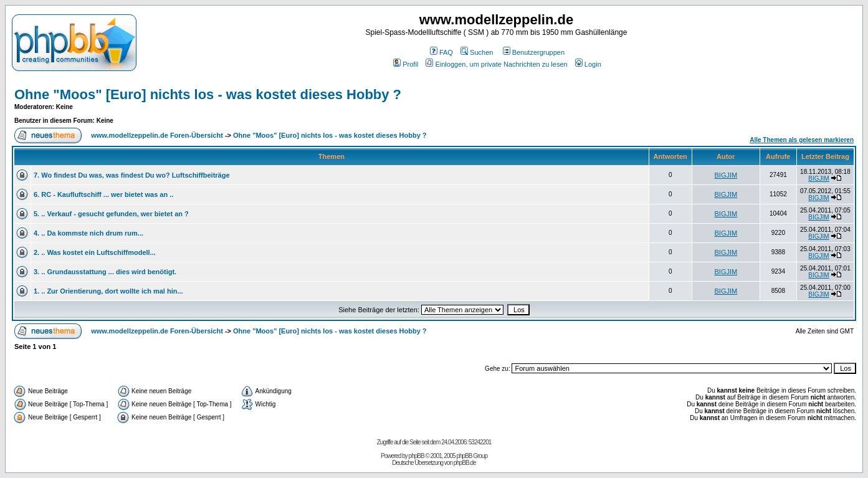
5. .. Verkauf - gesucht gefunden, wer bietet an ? (111, 214)
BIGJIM (726, 175)
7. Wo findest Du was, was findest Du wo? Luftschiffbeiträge (132, 175)
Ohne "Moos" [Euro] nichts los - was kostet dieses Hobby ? (208, 94)
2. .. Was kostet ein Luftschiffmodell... (95, 252)
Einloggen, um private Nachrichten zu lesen (496, 64)
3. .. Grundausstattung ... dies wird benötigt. (105, 272)
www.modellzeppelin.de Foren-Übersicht (157, 135)
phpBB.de (465, 463)
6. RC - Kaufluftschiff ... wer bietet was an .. (103, 194)
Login (588, 64)
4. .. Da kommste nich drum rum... (88, 233)
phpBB (417, 456)
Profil (406, 64)
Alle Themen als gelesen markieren (802, 140)
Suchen (477, 52)
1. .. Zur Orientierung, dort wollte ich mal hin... (108, 291)
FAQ (441, 52)
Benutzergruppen (534, 52)
